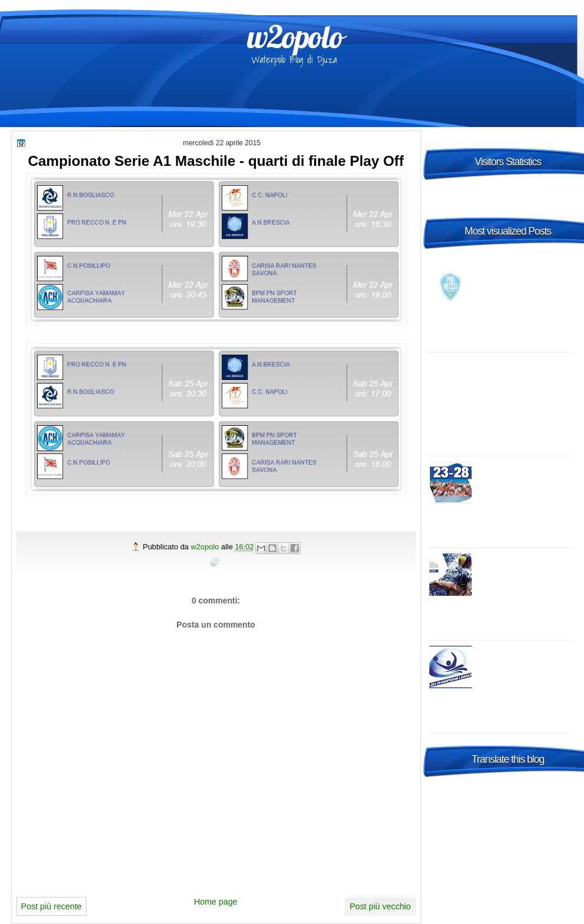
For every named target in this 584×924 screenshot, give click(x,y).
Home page (216, 902)
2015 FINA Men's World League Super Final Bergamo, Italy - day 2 (525, 479)
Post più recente (51, 906)
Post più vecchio (380, 906)
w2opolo (295, 36)
